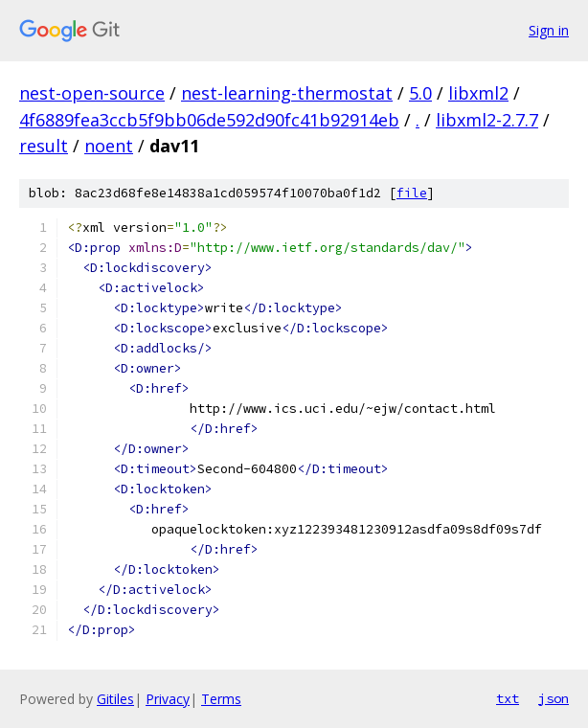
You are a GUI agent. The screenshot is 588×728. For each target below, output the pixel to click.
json (554, 698)
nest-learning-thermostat (287, 93)
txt (508, 698)
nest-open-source (92, 93)
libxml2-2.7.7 (487, 120)
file (412, 193)
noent (109, 146)
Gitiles (115, 699)
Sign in (549, 30)
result (44, 146)
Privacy (168, 699)
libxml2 (478, 93)
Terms (221, 699)
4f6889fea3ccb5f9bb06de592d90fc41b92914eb (209, 120)
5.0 (420, 93)
